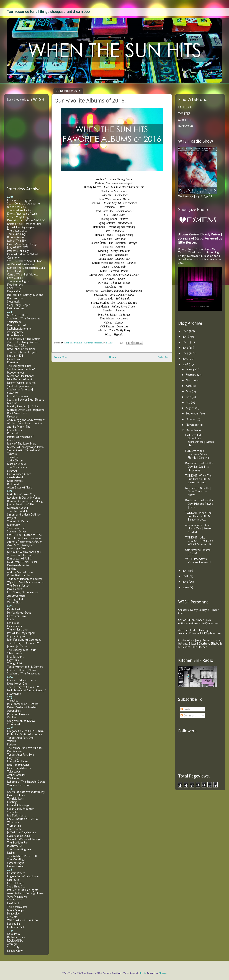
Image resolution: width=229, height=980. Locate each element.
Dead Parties (15, 481)
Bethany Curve (16, 937)
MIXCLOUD (185, 120)
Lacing (11, 853)
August (191, 408)
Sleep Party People (19, 305)
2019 (186, 582)
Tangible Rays (15, 799)
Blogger (162, 973)
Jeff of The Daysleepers (22, 832)
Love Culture (15, 278)
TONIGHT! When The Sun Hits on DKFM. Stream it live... (198, 479)
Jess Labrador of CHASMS (23, 704)
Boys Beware (15, 335)
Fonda (11, 619)
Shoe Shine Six (16, 886)
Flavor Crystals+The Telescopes (19, 770)
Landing (12, 569)
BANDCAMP (186, 126)
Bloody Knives (16, 237)
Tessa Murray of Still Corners (25, 667)
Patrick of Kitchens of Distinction (20, 438)
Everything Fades (18, 761)
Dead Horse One (17, 684)
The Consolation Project (22, 352)
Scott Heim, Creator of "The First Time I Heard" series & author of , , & (25, 540)
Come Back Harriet (19, 575)
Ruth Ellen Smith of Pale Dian (25, 734)
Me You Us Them (18, 315)
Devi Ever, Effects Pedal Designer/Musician (22, 564)
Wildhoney (14, 778)
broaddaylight (15, 657)
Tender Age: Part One (20, 738)
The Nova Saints (17, 467)
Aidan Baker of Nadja (20, 488)
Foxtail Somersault (18, 396)
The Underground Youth (22, 650)
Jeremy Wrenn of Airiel (21, 383)
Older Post (163, 357)
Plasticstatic (14, 846)
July (188, 402)
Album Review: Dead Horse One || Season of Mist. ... (199, 528)
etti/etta (12, 917)
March (190, 380)
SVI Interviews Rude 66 (21, 369)
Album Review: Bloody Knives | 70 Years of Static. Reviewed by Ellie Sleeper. (200, 238)
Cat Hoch (13, 717)
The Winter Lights (18, 281)
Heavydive (13, 914)
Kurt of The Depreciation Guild (26, 268)
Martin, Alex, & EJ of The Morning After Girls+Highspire (26, 408)
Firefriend (13, 903)
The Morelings (16, 859)
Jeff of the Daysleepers (21, 227)
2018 (186, 576)
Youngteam (14, 322)
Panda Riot (14, 609)
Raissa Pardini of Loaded (22, 707)
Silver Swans (15, 653)
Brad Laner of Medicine (21, 349)
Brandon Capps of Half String (25, 501)
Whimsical (13, 822)
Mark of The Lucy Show (22, 444)
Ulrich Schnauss (16, 207)
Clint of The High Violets (23, 274)
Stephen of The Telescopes (24, 318)
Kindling (12, 802)
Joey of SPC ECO (18, 247)
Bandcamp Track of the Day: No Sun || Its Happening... (199, 467)
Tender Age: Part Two (21, 755)
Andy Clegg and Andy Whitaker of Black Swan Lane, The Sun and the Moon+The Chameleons (26, 425)
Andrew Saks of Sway (20, 572)
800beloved (14, 288)
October (191, 419)
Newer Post (61, 357)
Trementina (14, 826)
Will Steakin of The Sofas (23, 920)
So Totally (13, 947)
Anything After (16, 548)
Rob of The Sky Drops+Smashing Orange (22, 242)
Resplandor (14, 291)
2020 (186, 587)
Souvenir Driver (17, 531)
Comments (189, 715)
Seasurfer (13, 812)
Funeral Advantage (18, 805)
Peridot (12, 744)
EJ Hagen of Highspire (21, 200)
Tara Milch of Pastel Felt (22, 856)
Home (112, 357)
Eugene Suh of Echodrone (23, 876)
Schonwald (13, 724)
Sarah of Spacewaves (20, 386)
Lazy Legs (13, 758)
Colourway (14, 934)
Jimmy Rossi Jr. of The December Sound (21, 506)
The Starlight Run (18, 843)
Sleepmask (13, 302)
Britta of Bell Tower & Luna (24, 224)
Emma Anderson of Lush (22, 214)
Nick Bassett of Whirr (20, 379)
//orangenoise (15, 332)
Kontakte (12, 362)
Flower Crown (16, 866)
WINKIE (12, 741)
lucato (143, 973)
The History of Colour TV (23, 643)
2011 (185, 337)
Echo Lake (13, 623)
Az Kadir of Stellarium (20, 264)
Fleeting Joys (15, 285)
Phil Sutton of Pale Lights (23, 890)
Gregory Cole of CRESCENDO (26, 731)
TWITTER (184, 114)
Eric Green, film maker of (23, 594)
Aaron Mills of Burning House (25, 893)
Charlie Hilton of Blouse (22, 670)
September (193, 413)
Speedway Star (16, 528)
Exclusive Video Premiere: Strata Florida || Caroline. (197, 454)
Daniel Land (14, 359)
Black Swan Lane (17, 413)
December (193, 430)
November (193, 425)
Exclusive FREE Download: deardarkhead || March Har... (200, 440)
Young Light (15, 663)
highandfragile (16, 863)
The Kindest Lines (18, 630)
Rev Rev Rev (15, 751)
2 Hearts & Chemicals (20, 555)
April (189, 386)
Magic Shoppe (16, 910)
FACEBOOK (185, 107)
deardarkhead (15, 477)
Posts (185, 709)
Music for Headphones (21, 376)
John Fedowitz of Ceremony (24, 640)
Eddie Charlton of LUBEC (22, 819)
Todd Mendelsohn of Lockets (25, 579)
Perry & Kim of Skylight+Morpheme (19, 327)
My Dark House (17, 815)
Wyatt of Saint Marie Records (25, 582)
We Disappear (25, 545)
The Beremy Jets (17, 907)
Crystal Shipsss (16, 636)
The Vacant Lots (17, 231)
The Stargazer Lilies (19, 366)
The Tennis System (19, 586)
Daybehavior (15, 626)
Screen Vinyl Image (19, 217)
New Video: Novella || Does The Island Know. (198, 491)
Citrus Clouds (15, 883)
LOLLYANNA (15, 941)
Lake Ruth (13, 880)
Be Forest (13, 484)
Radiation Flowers (18, 714)
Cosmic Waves (16, 873)
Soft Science (15, 900)
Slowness (13, 393)
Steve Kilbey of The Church (24, 339)
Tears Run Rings (17, 234)
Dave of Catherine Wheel (23, 254)
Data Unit (13, 433)
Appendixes (14, 711)
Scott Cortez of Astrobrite (23, 203)
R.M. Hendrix (15, 589)
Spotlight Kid (15, 356)
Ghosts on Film (16, 616)
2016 (186, 364)
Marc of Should (16, 464)
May (189, 391)
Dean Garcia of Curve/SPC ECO (26, 220)
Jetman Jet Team (17, 646)
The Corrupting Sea (19, 849)
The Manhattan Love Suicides (25, 748)
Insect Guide (15, 271)
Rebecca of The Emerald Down (26, 782)
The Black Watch (17, 511)
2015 (186, 359)
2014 (186, 353)
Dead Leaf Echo (17, 346)
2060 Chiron (15, 460)
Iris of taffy (14, 829)
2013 (186, 348)
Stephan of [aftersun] (20, 389)
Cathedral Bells (16, 927)
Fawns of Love (16, 795)
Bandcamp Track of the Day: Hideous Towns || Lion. (199, 504)
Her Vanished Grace (19, 474)
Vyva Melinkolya (17, 897)
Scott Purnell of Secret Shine (25, 261)
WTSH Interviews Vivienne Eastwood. (198, 561)
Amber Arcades (16, 775)
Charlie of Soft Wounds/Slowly (26, 792)
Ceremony (13, 258)
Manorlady (13, 525)
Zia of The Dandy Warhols (23, 342)
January (191, 369)
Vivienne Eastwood (19, 785)
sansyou (12, 471)
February (192, 375)
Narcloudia (13, 924)
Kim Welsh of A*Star (20, 559)
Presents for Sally (18, 251)
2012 (186, 342)
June (189, 397)
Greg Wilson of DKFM (21, 721)
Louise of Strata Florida (21, 680)
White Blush (15, 602)
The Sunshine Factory (20, 210)
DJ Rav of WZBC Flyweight (24, 552)
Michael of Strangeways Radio (25, 447)
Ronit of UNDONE (18, 765)
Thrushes (13, 457)
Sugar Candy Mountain (21, 809)
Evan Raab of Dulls (19, 836)
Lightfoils (13, 660)
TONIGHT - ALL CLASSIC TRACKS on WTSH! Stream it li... (199, 541)
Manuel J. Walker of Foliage (24, 839)
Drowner (13, 417)
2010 (186, 331)
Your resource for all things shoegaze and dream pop (48, 12)
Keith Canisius (16, 308)
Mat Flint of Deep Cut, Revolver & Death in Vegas (24, 496)
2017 (185, 571)
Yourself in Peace (18, 521)
